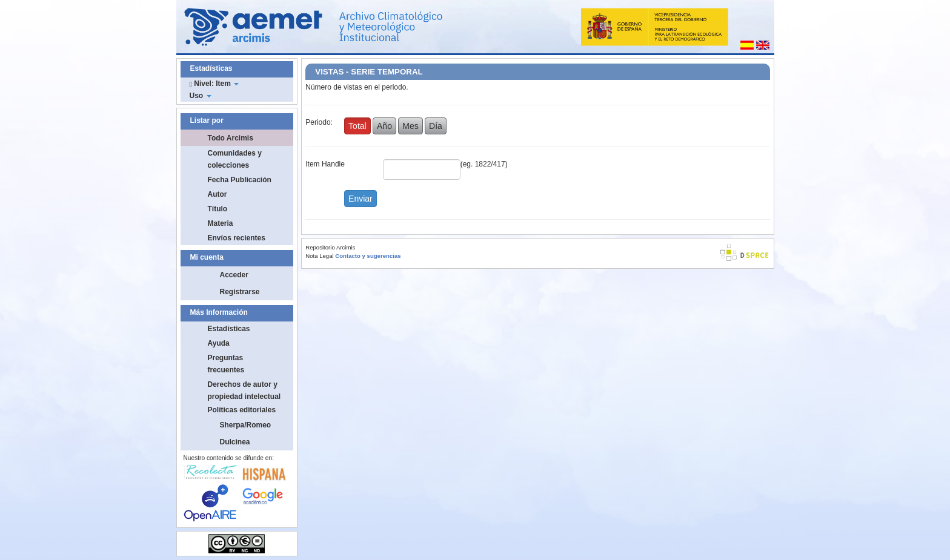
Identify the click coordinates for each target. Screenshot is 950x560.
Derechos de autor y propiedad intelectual (244, 390)
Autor (218, 194)
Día (436, 126)
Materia (221, 223)
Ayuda (219, 343)
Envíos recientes (237, 238)
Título (218, 209)
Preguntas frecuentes (226, 364)
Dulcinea (235, 442)
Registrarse (240, 292)
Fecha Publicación (240, 180)
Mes (410, 126)
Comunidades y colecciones (235, 159)
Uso (201, 96)
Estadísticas (229, 329)
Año (384, 126)
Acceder (234, 275)
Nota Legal (319, 256)
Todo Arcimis (231, 138)
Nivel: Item (214, 84)
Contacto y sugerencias (368, 256)
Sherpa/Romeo (246, 425)
